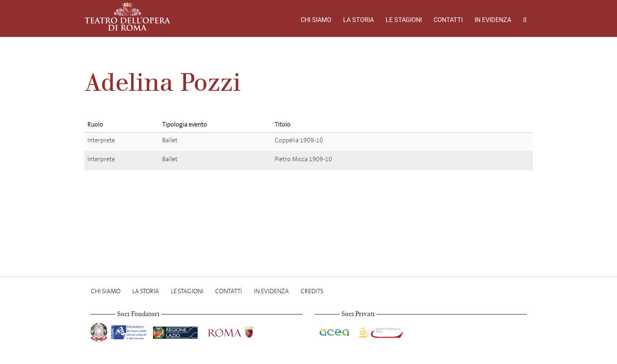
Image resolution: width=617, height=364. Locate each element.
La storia (358, 20)
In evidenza (493, 20)
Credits (312, 291)
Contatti (448, 20)
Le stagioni (404, 20)
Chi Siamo (316, 20)
